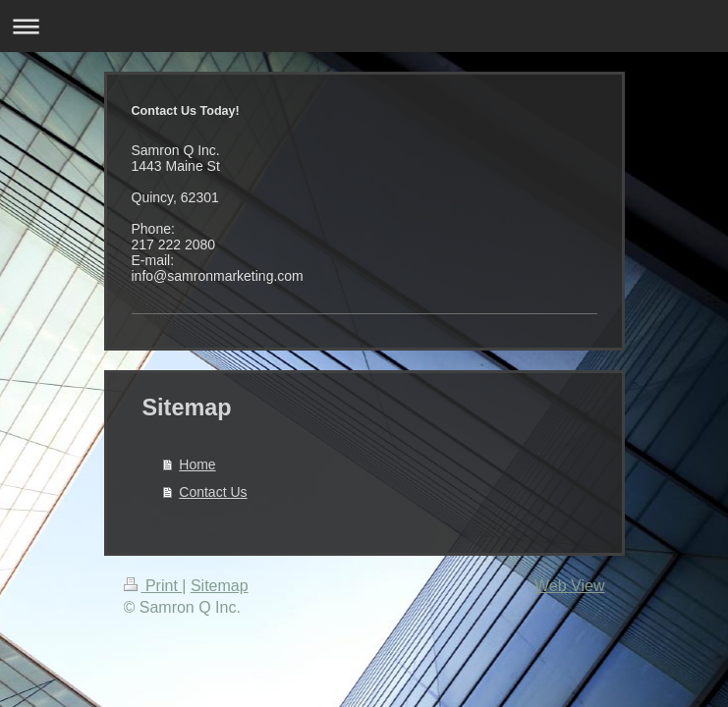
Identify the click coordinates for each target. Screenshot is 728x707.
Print (153, 586)
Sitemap (220, 586)
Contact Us (213, 492)
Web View (569, 586)
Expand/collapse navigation (364, 26)
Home (197, 464)
